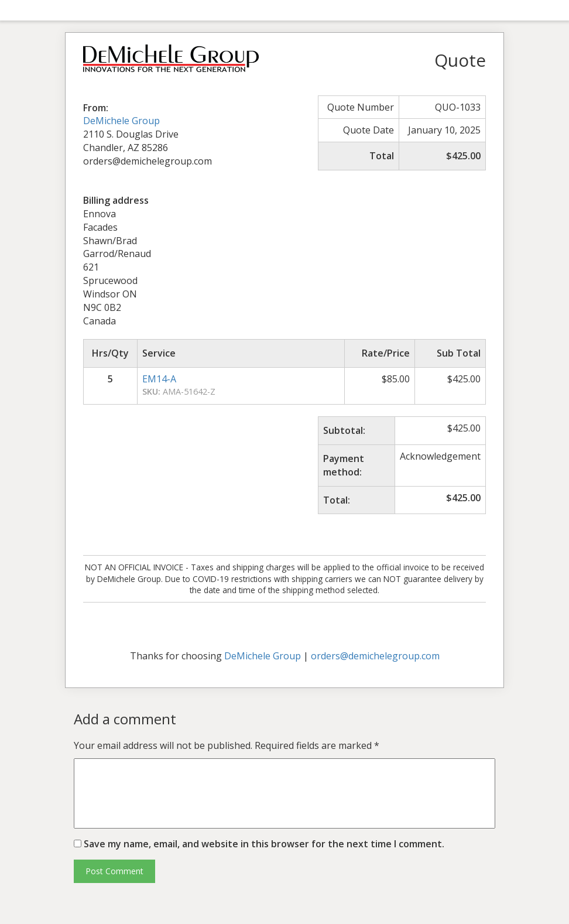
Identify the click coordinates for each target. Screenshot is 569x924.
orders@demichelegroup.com (375, 656)
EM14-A (159, 379)
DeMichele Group (121, 121)
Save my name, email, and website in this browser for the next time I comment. (264, 844)
